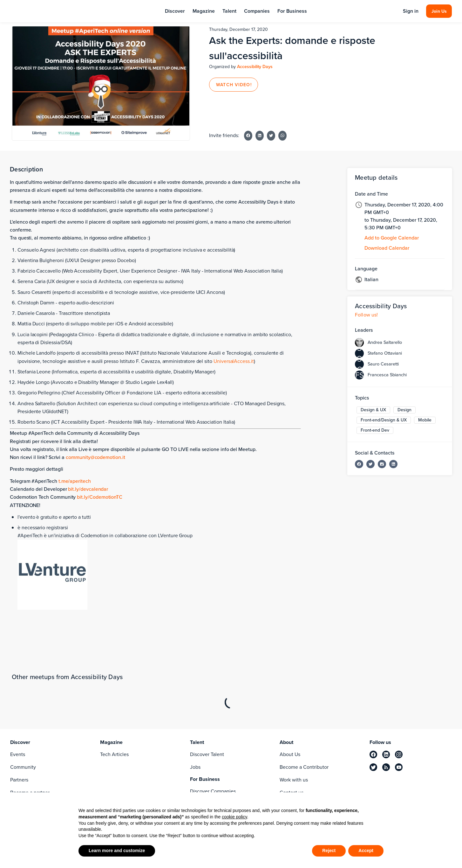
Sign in (411, 11)
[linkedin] (386, 754)
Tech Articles (114, 754)
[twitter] (373, 767)
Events (18, 754)
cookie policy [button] (234, 817)
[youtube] (399, 767)
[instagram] (399, 754)
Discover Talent (207, 754)
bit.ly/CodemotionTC (100, 497)
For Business (292, 11)
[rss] (386, 767)
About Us (290, 754)
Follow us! (367, 315)
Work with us (294, 780)
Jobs (195, 767)
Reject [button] (329, 851)
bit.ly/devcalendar (88, 489)
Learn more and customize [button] (117, 851)
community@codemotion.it (95, 457)
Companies (257, 11)
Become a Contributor (304, 767)
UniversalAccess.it (234, 361)
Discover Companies (213, 791)
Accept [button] (366, 851)
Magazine (204, 11)
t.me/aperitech (75, 481)
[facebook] (373, 754)
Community (23, 767)
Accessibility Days (255, 67)
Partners (19, 780)
